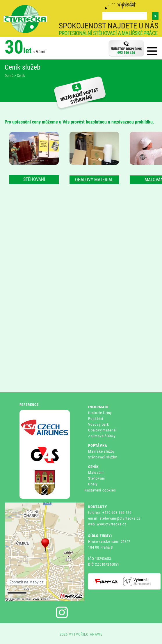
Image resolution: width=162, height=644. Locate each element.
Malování (96, 472)
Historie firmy (100, 413)
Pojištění (96, 419)
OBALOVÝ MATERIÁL (94, 180)
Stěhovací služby (103, 457)
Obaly (93, 484)
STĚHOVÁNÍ (34, 179)
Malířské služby (101, 451)
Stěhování (97, 478)
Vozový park (99, 424)
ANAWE (96, 634)
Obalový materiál (103, 430)
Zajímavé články (102, 436)
